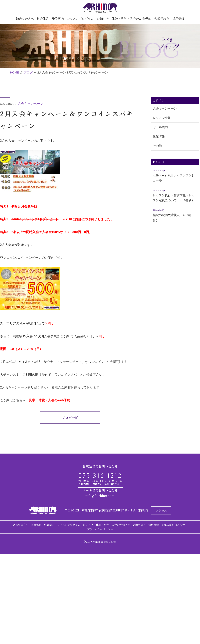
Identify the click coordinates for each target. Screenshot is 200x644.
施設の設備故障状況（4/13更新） (175, 214)
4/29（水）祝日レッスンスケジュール (175, 175)
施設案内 (58, 19)
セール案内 (160, 127)
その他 (157, 146)
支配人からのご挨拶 (173, 525)
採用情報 (178, 19)
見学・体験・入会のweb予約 (49, 400)
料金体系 (43, 19)
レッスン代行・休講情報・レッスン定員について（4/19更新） (175, 195)
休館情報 (159, 136)
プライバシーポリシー (100, 529)
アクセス (161, 511)
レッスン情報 (162, 118)
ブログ (28, 72)
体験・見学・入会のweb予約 (131, 19)
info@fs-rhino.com (100, 496)
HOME (14, 72)
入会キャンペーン (31, 104)
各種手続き (162, 19)
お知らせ (103, 19)
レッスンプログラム (80, 19)
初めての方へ (25, 19)
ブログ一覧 (70, 418)
